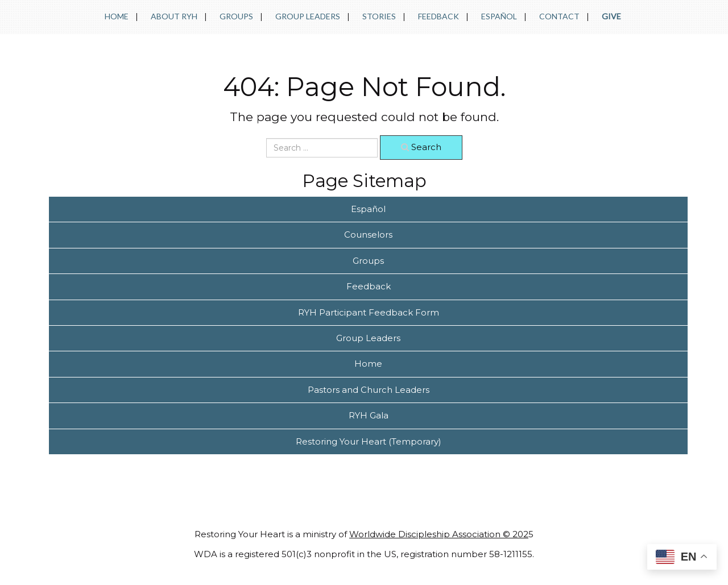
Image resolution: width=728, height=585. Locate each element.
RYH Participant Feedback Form (369, 312)
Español (499, 16)
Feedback (439, 16)
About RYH (174, 16)
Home (117, 16)
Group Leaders (308, 16)
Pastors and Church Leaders (369, 390)
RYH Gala (369, 415)
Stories (379, 16)
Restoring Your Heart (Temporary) (369, 441)
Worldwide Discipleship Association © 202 (439, 534)
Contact (559, 16)
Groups (236, 16)
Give (611, 16)
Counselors (368, 235)
